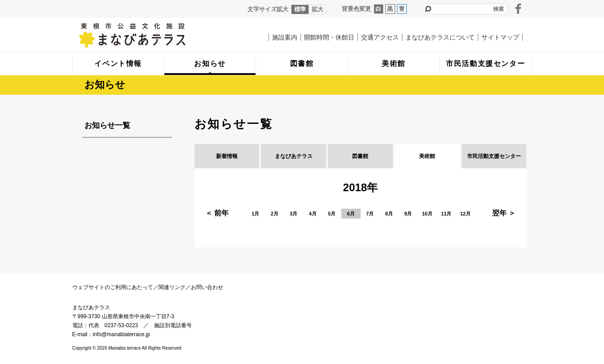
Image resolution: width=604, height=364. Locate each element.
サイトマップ (500, 37)
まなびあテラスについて (440, 37)
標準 (300, 9)
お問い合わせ (207, 287)
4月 (313, 214)
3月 (293, 214)
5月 (332, 214)
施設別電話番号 (173, 325)
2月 (275, 214)
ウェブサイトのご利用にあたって (113, 287)
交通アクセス (380, 37)
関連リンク (172, 287)
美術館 (427, 156)
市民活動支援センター (494, 156)
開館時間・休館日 (329, 37)
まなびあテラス (151, 35)
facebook (518, 9)
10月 (427, 214)
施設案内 (285, 37)
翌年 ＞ (504, 213)
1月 (255, 214)
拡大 (317, 9)
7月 (370, 214)
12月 (465, 214)
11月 (446, 214)
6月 (351, 214)
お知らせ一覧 (107, 125)
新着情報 (227, 156)
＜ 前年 (217, 213)
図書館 (360, 156)
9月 (408, 214)
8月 (389, 214)
